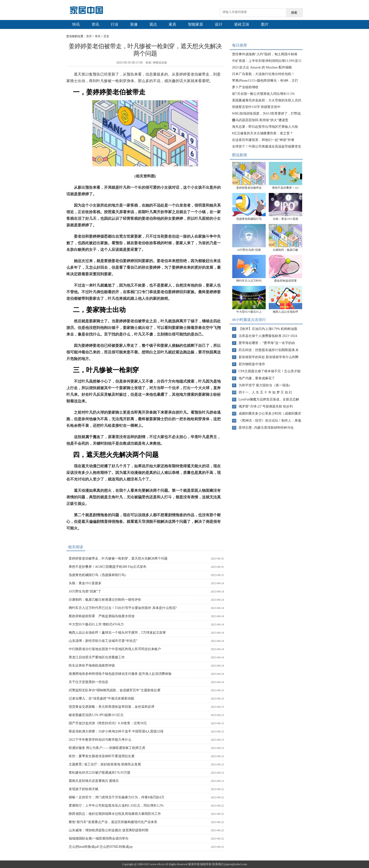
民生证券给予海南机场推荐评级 (92, 666)
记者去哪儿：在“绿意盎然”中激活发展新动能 (101, 698)
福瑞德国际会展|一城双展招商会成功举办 (99, 838)
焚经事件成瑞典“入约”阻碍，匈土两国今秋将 (265, 54)
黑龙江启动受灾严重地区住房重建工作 (97, 657)
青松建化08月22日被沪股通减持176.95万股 (100, 773)
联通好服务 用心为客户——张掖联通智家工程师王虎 (107, 748)
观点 (153, 24)
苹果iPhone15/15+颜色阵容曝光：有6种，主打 (265, 81)
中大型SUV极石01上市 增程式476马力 (96, 624)
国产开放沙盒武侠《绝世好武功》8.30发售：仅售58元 (108, 723)
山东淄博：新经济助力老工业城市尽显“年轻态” (103, 641)
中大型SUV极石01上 (249, 312)
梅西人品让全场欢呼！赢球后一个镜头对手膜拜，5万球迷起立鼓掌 (117, 633)
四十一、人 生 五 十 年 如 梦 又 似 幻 (265, 392)
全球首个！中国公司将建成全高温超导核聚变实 (267, 146)
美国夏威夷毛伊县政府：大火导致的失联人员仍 (267, 100)
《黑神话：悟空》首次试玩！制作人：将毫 (270, 421)
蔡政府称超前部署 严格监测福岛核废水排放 (102, 616)
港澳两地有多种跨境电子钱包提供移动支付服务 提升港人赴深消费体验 (120, 674)
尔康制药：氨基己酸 (285, 250)
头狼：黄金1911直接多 (85, 583)
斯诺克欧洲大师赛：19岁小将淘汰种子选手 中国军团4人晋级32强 (116, 731)
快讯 (76, 24)
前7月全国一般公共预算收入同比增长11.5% (263, 94)
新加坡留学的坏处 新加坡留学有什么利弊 (269, 357)
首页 (89, 36)
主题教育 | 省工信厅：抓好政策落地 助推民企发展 (105, 764)
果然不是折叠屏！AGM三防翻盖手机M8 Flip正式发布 (108, 567)
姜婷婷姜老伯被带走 (249, 188)
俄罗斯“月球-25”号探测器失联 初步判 (266, 406)
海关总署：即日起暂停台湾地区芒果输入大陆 (265, 127)
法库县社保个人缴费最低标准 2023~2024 (268, 336)
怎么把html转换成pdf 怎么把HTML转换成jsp (101, 847)
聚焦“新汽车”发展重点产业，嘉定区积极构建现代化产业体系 (113, 822)
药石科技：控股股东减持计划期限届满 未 (269, 350)
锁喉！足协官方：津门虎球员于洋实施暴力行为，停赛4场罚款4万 (116, 797)
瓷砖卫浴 (242, 24)
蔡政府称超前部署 (287, 281)
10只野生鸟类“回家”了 (85, 591)
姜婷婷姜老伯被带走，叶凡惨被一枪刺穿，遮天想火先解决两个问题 (118, 558)
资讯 (95, 24)
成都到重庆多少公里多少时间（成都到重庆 (270, 414)
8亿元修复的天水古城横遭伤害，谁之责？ (263, 133)
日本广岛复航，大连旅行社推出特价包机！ (263, 74)
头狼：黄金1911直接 (285, 219)
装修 (134, 24)
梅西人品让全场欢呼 (285, 312)
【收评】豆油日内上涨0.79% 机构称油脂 (268, 329)
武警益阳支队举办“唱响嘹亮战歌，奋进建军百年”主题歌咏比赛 (115, 690)
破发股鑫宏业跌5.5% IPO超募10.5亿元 (96, 715)
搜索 (294, 13)
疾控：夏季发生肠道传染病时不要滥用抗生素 (102, 756)
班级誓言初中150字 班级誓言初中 (256, 107)
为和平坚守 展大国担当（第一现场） (265, 385)
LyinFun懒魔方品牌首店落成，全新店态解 (269, 399)
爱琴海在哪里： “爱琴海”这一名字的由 (267, 343)
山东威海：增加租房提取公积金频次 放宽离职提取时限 (109, 830)
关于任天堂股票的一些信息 (88, 682)
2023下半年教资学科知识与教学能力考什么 (100, 740)
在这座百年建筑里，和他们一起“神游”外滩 (263, 140)
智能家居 (196, 24)
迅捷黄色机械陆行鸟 (249, 219)
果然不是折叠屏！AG (285, 188)
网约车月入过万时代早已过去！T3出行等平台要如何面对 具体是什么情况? (123, 608)
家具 (172, 24)
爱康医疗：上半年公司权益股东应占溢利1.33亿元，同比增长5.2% (116, 806)
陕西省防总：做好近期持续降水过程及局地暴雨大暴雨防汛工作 (115, 814)
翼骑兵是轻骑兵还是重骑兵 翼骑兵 (94, 781)
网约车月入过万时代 (249, 281)
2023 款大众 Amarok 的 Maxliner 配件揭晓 (262, 67)
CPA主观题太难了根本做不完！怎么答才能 (270, 371)
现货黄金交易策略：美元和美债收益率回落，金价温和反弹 (112, 707)
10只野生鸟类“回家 (249, 250)
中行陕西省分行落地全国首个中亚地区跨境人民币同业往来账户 (115, 649)
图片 (265, 24)
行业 (115, 24)
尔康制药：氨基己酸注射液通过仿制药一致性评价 (105, 600)
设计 (219, 24)
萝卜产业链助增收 (245, 87)
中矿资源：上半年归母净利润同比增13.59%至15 (267, 61)
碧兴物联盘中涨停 (252, 364)
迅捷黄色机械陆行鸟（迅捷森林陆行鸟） (98, 575)
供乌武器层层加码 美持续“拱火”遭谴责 (260, 120)
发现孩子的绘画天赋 (84, 789)
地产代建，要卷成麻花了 (257, 378)
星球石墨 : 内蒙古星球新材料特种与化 (266, 428)
